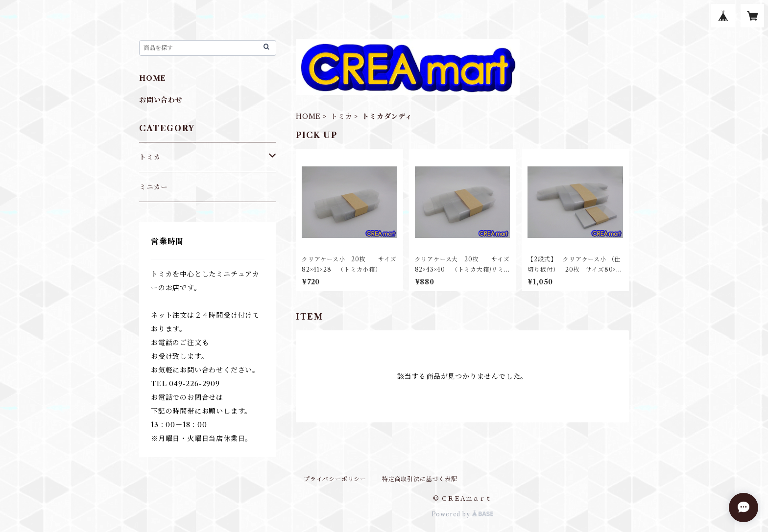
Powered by (463, 514)
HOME (308, 116)
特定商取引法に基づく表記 (420, 479)
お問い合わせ (161, 100)
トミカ (341, 116)
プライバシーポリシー (335, 479)
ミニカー (154, 187)
